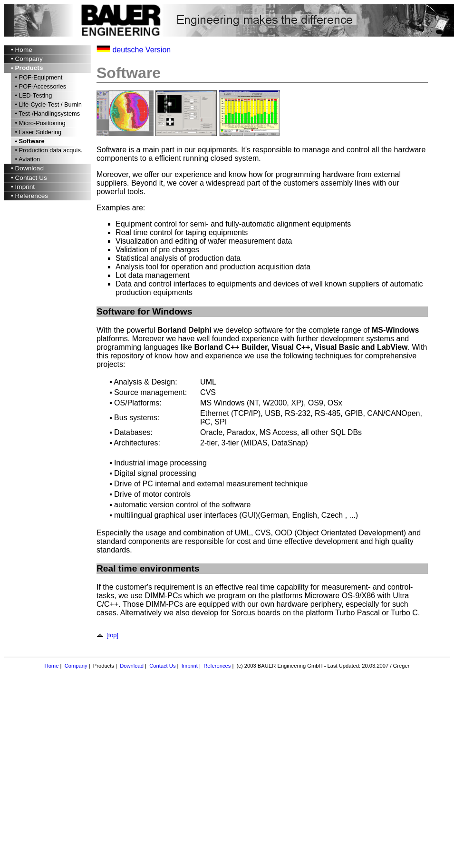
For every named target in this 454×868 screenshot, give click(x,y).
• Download (27, 168)
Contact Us (162, 666)
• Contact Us (29, 178)
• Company (27, 59)
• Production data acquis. (48, 150)
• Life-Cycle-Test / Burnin (48, 104)
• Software (29, 141)
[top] (109, 635)
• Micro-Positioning (39, 123)
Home (52, 666)
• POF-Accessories (40, 86)
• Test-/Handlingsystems (47, 113)
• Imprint (23, 187)
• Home (22, 50)
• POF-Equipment (38, 77)
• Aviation (27, 159)
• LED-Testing (33, 95)
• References (29, 196)
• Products (27, 68)
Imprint (190, 666)
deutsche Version (141, 50)
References (217, 666)
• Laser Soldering (37, 132)
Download (132, 666)
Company (76, 666)
